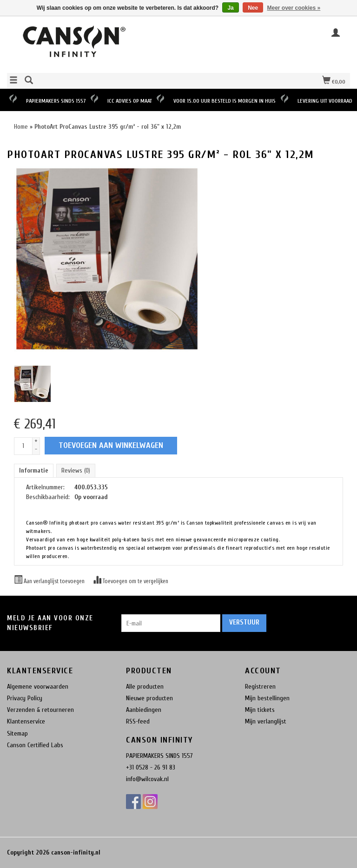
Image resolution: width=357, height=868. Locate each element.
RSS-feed (138, 721)
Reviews (76, 470)
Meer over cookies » (294, 8)
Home (21, 127)
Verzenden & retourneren (40, 710)
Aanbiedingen (144, 710)
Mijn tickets (260, 710)
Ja (230, 8)
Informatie (34, 470)
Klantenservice (26, 721)
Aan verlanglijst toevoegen (50, 581)
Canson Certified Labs (35, 745)
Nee (253, 8)
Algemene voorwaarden (38, 687)
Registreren (260, 687)
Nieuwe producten (149, 698)
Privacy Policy (25, 698)
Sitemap (17, 733)
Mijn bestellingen (267, 698)
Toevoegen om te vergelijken (131, 581)
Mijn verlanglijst (266, 721)
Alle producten (145, 687)
